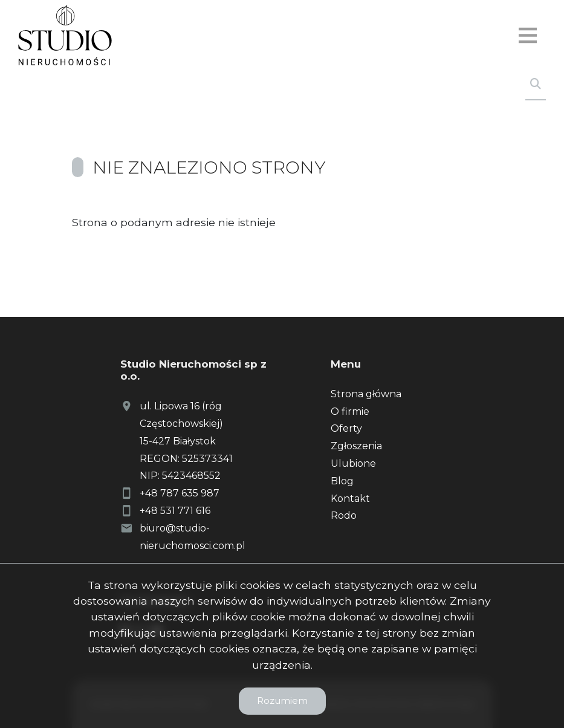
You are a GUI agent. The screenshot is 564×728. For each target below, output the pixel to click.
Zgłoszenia (356, 446)
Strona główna (366, 394)
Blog (342, 481)
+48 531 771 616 (175, 511)
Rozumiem (282, 700)
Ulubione (353, 463)
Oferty (346, 428)
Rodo (344, 515)
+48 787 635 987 (180, 493)
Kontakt (350, 499)
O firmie (350, 411)
